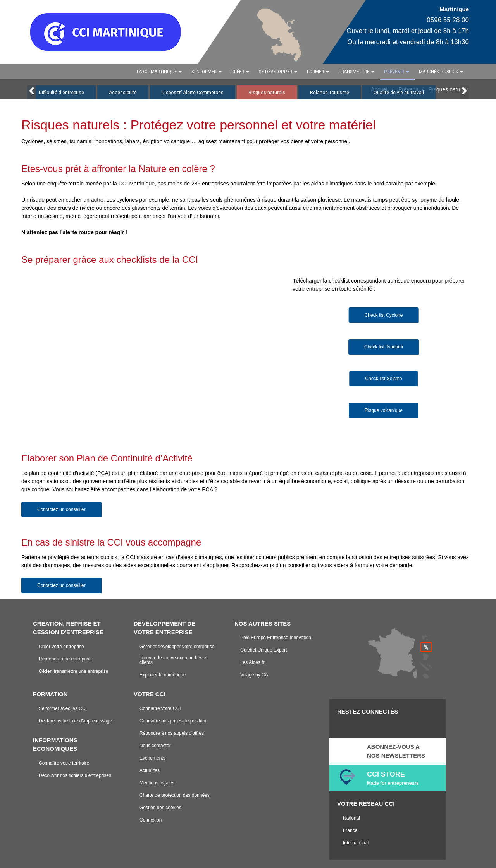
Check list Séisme (383, 379)
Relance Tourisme (330, 93)
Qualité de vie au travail (399, 93)
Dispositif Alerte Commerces (193, 93)
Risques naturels (267, 93)
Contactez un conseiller (61, 509)
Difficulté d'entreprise (61, 93)
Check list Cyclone (384, 315)
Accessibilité (123, 93)
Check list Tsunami (384, 347)
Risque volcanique (384, 410)
